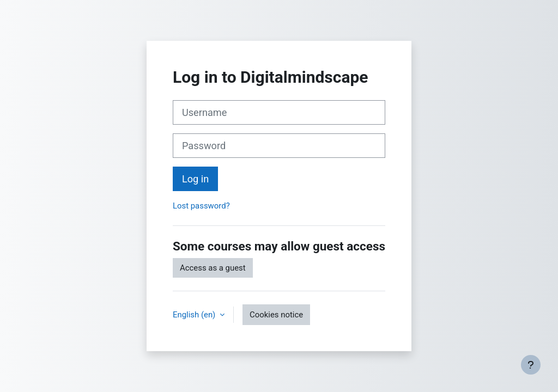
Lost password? (201, 206)
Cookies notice (276, 315)
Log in (195, 179)
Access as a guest (213, 268)
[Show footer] (531, 365)
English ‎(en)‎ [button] (195, 315)
